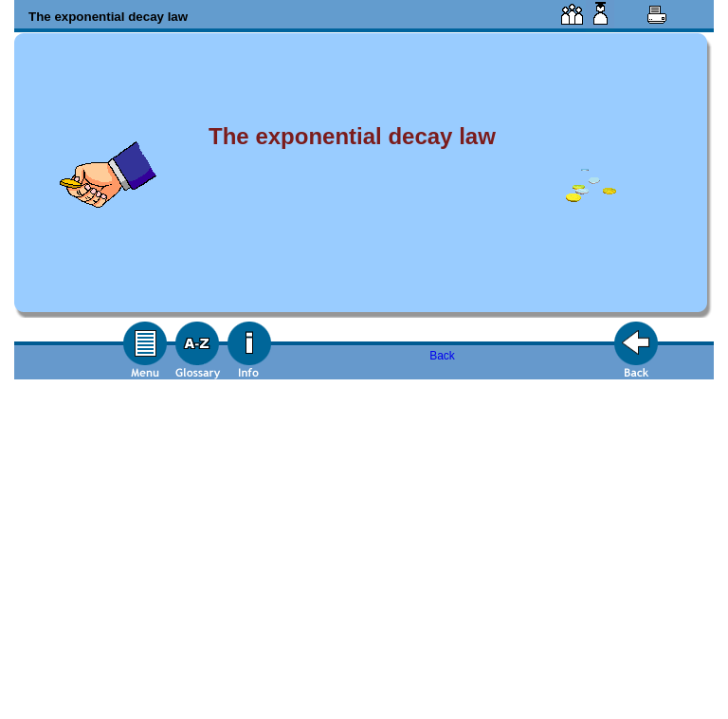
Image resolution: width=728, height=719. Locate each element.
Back (442, 356)
